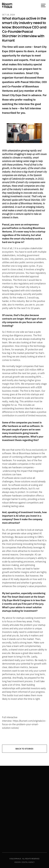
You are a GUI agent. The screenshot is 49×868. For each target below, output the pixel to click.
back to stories (24, 749)
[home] (7, 5)
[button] (43, 5)
